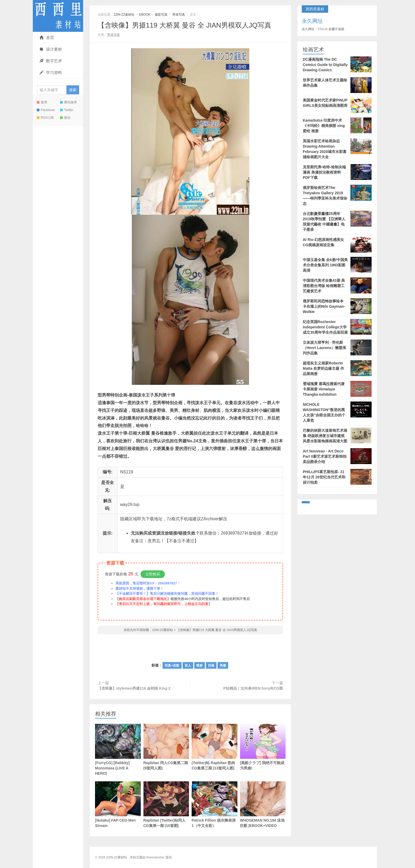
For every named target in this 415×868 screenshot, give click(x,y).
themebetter (155, 857)
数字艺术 (51, 61)
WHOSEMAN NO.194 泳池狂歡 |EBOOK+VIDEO (263, 805)
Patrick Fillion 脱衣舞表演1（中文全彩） (215, 805)
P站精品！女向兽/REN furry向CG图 (253, 688)
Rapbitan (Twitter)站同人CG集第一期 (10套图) (166, 805)
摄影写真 (161, 15)
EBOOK (145, 15)
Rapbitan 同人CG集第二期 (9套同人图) (166, 747)
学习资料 (51, 72)
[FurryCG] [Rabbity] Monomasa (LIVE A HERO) (118, 750)
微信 (65, 118)
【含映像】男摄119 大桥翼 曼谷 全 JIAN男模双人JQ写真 (184, 25)
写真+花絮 (172, 666)
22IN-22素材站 (58, 16)
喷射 (200, 666)
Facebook (46, 110)
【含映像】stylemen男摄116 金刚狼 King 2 (134, 688)
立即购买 (153, 574)
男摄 (223, 666)
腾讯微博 (68, 102)
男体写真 (179, 15)
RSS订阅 (45, 118)
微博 (42, 102)
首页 (47, 38)
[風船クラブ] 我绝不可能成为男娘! (263, 747)
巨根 (211, 666)
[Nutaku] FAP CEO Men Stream (118, 805)
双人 (188, 666)
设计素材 (51, 49)
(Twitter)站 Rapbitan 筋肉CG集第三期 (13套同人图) (215, 747)
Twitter (67, 110)
